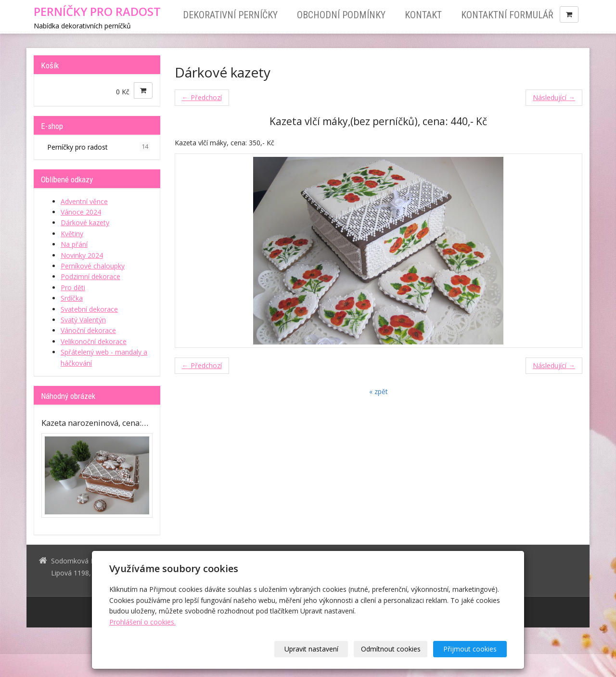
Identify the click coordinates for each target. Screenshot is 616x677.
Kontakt (423, 15)
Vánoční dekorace (88, 330)
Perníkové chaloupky (93, 266)
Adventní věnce (84, 201)
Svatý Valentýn (83, 320)
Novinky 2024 (82, 255)
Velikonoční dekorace (94, 341)
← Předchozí (202, 97)
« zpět (379, 391)
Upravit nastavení (311, 649)
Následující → (554, 97)
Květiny (72, 234)
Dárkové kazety (85, 223)
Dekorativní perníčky (230, 15)
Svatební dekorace (89, 309)
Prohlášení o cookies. (142, 622)
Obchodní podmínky (341, 15)
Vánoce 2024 (81, 212)
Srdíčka (72, 298)
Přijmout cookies (470, 649)
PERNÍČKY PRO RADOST (97, 12)
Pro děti (73, 287)
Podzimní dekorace (90, 276)
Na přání (74, 244)
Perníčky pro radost (99, 147)
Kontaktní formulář (507, 15)
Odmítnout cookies (391, 649)
